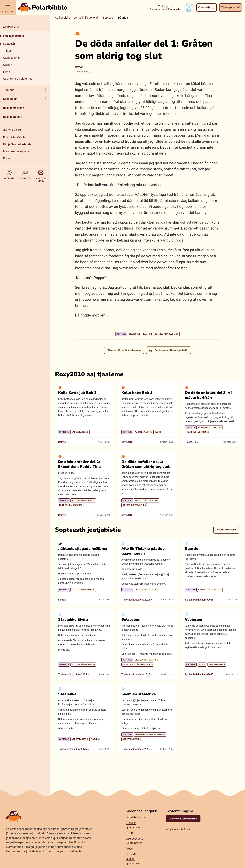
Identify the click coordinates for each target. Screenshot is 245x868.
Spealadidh (10, 99)
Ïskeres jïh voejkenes (167, 334)
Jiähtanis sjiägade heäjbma (83, 549)
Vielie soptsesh (226, 530)
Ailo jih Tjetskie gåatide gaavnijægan (143, 551)
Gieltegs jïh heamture (141, 334)
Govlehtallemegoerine (183, 819)
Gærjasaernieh (12, 58)
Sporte (202, 665)
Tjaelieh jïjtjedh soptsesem (124, 350)
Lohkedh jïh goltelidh (86, 18)
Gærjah (8, 65)
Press (7, 158)
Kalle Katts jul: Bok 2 (77, 393)
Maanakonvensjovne (16, 151)
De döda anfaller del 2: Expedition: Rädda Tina (79, 464)
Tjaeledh (9, 90)
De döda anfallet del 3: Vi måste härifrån (208, 395)
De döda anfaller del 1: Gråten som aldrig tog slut (145, 464)
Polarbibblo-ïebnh (14, 137)
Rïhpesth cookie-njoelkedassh (134, 859)
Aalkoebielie (11, 27)
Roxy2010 (81, 67)
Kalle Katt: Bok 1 (137, 393)
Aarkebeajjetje (80, 432)
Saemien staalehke (139, 694)
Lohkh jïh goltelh (14, 36)
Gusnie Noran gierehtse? (18, 79)
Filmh (7, 72)
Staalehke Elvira (73, 619)
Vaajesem (194, 619)
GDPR (129, 833)
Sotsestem (131, 619)
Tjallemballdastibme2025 (136, 600)
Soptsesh (9, 44)
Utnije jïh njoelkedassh (17, 144)
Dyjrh (158, 432)
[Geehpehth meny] (45, 36)
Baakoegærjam (13, 117)
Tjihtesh (8, 51)
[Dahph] (25, 19)
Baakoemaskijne (14, 108)
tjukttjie (62, 600)
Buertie (191, 549)
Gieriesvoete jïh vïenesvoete (138, 665)
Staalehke (67, 694)
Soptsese (121, 334)
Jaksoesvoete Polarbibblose (134, 841)
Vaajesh (96, 739)
